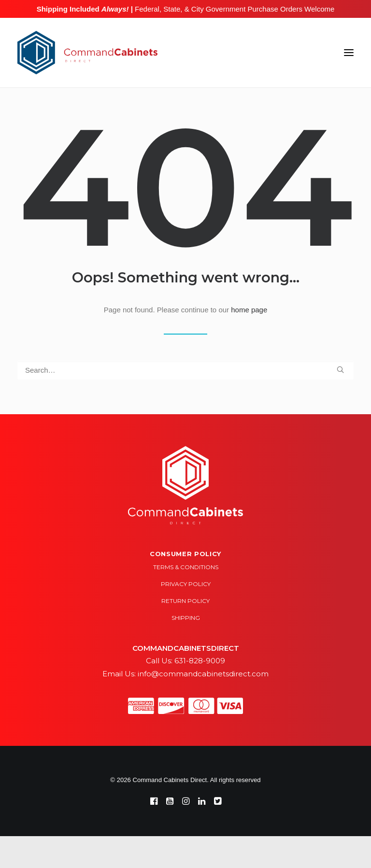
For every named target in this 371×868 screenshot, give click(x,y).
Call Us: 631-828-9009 (185, 661)
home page (249, 310)
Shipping (186, 618)
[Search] (185, 370)
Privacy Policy (186, 584)
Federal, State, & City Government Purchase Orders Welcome (234, 9)
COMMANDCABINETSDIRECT (186, 648)
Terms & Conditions (186, 567)
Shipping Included (83, 9)
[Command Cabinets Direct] (87, 53)
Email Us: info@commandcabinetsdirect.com (185, 674)
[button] (349, 53)
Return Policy (185, 601)
